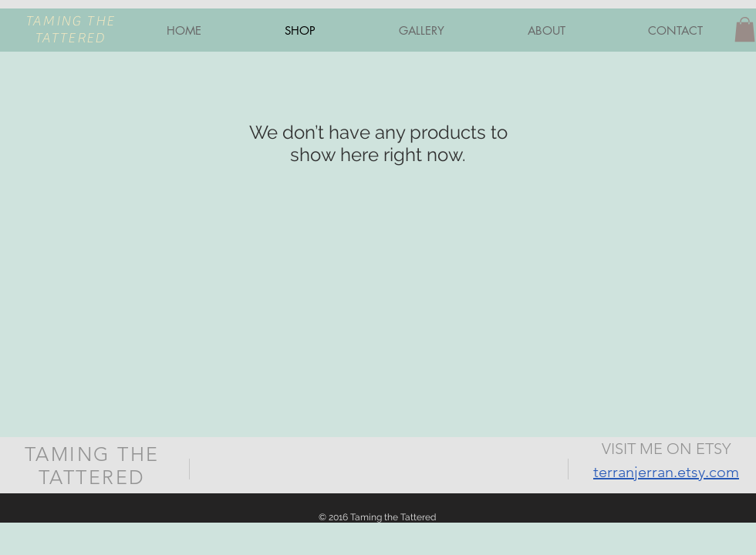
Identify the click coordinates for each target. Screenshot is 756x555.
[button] (745, 29)
